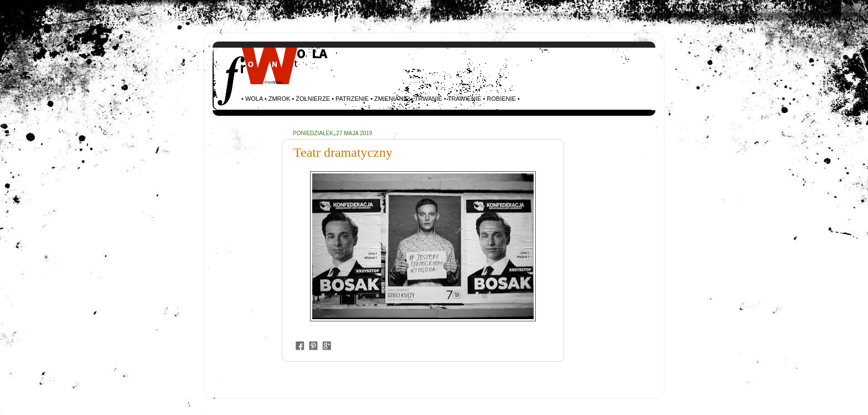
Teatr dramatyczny (343, 152)
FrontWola (273, 82)
